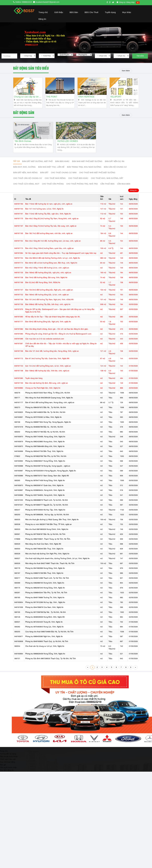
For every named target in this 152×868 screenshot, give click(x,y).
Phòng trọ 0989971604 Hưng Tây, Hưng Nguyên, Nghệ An (48, 428)
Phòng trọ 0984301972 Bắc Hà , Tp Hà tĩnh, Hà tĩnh (46, 414)
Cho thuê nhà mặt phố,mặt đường (97, 179)
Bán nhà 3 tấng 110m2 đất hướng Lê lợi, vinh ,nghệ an (47, 274)
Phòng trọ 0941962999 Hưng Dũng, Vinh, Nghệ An (45, 574)
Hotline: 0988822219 (24, 2)
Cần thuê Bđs (107, 190)
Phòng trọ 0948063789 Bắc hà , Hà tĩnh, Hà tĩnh (44, 433)
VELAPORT (115, 100)
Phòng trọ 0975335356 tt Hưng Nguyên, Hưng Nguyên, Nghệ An (51, 477)
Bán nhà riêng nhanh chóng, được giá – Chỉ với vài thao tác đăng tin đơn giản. (57, 335)
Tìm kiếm (140, 56)
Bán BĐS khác (62, 168)
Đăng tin (42, 19)
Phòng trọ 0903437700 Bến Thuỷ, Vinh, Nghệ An (44, 457)
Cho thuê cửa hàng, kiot (26, 190)
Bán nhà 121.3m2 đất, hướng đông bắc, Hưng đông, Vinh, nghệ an (52, 357)
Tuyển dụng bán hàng (34, 384)
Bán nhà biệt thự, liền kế (51, 173)
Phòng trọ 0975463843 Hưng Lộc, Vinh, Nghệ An (44, 633)
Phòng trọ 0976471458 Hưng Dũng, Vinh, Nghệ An (45, 487)
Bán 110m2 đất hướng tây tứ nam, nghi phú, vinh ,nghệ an (49, 210)
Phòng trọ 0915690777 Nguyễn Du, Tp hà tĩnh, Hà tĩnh (47, 511)
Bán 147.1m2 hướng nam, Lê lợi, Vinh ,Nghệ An (44, 215)
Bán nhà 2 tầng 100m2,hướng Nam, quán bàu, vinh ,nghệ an (49, 254)
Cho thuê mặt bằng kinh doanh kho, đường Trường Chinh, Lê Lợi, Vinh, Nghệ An (57, 565)
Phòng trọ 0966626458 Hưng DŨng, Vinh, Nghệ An (45, 660)
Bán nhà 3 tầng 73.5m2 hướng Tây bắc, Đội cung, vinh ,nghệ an (51, 232)
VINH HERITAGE (86, 100)
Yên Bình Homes (23, 148)
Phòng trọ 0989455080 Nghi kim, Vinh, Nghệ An (44, 643)
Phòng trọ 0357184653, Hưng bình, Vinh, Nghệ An (45, 501)
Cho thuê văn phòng (53, 190)
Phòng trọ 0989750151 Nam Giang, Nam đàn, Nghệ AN (47, 482)
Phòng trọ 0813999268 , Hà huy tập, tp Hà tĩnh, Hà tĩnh (47, 521)
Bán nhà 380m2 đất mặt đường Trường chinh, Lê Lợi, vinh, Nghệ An (53, 264)
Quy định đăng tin (7, 776)
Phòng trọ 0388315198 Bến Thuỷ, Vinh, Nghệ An (44, 579)
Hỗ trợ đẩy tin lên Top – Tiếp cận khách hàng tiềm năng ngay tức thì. (53, 323)
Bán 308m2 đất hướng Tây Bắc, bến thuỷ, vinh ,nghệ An (48, 311)
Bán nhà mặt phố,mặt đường (87, 168)
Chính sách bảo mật (8, 765)
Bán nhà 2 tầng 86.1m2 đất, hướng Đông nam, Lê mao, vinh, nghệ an (53, 247)
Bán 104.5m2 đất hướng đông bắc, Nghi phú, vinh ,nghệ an (49, 296)
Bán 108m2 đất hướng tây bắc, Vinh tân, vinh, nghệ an (47, 377)
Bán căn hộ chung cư (115, 173)
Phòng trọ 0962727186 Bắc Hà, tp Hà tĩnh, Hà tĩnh (45, 438)
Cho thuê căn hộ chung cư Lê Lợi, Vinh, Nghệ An (45, 652)
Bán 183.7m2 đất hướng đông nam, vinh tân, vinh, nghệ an (49, 240)
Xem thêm (124, 71)
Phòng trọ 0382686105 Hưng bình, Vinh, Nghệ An (45, 589)
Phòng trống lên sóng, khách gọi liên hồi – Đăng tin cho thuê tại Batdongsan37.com (58, 340)
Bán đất (44, 179)
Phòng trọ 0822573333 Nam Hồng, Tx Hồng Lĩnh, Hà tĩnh (48, 399)
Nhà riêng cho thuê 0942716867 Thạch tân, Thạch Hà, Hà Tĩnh (50, 570)
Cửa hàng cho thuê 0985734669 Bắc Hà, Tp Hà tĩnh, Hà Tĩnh (49, 638)
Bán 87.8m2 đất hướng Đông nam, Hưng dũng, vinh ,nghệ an (50, 409)
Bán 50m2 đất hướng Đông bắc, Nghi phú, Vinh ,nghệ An (48, 328)
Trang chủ (43, 12)
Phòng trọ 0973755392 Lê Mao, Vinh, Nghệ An (43, 423)
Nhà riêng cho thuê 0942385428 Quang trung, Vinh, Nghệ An (49, 404)
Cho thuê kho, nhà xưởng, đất (107, 185)
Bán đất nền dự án (115, 168)
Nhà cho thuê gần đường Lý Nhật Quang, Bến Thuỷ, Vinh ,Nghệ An (52, 526)
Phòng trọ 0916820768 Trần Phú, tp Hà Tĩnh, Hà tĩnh (46, 462)
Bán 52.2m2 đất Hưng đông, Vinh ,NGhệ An (43, 288)
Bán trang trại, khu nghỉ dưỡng (84, 173)
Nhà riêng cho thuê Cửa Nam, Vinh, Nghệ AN (43, 550)
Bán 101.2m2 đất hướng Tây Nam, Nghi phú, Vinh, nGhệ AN (49, 306)
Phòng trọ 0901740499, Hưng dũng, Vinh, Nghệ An (45, 443)
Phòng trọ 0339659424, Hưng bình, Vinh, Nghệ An (45, 496)
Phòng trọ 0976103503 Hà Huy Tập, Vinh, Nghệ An (45, 516)
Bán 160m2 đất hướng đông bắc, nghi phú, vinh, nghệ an (48, 279)
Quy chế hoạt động (7, 768)
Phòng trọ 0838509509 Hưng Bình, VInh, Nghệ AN (45, 623)
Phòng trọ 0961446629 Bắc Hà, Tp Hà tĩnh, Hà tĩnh (45, 418)
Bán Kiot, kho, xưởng (24, 173)
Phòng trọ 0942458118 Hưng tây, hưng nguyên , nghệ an (48, 472)
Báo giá (3, 771)
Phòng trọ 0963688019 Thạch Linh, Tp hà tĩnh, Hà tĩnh (47, 506)
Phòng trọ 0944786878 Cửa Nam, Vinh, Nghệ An (44, 613)
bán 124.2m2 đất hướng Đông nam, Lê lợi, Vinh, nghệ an (48, 372)
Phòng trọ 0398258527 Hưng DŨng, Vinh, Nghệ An (45, 467)
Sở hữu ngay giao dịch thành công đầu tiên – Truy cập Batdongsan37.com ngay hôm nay (61, 259)
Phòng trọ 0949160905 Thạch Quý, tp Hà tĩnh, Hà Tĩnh (47, 648)
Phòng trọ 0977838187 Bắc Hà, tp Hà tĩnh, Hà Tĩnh (45, 540)
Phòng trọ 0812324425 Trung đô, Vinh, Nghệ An (44, 628)
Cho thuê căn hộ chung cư (28, 185)
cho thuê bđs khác (78, 185)
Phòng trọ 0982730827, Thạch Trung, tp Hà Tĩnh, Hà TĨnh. (48, 545)
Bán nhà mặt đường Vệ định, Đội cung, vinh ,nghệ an (47, 389)
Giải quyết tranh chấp (8, 773)
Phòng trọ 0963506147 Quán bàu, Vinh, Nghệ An (44, 492)
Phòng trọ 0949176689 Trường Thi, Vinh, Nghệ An (45, 604)
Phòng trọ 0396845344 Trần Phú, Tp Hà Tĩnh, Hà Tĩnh (46, 599)
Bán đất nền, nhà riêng (25, 179)
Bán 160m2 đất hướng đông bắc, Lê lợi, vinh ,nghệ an (47, 301)
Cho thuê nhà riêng (55, 185)
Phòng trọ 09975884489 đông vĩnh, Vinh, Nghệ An (45, 453)
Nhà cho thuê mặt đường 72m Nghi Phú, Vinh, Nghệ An (47, 560)
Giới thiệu (59, 12)
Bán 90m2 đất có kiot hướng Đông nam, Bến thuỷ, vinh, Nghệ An (51, 269)
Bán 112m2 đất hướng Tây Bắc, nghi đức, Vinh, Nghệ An (48, 220)
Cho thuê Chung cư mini (64, 179)
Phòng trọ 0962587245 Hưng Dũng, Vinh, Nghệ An (45, 594)
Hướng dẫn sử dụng (8, 760)
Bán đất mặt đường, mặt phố (37, 168)
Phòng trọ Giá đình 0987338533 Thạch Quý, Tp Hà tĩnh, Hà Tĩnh (51, 665)
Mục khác (127, 12)
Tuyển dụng (110, 12)
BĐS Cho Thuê (92, 12)
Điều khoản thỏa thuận (9, 762)
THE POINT (51, 100)
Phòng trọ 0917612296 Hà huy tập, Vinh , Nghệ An (45, 608)
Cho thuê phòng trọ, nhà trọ (82, 190)
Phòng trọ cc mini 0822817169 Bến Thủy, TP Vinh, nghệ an (48, 530)
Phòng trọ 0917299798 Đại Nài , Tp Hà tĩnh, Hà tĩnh (46, 618)
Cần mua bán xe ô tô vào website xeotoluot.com (45, 345)
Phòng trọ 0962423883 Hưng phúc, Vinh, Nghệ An (45, 448)
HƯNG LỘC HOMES (68, 148)
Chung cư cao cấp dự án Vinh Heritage (27, 100)
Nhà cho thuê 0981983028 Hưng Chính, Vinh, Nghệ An (47, 535)
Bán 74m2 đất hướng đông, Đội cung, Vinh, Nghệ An (46, 284)
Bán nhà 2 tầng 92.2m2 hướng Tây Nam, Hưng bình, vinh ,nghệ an (52, 225)
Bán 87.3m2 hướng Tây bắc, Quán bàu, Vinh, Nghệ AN (47, 365)
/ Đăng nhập (130, 2)
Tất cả (16, 168)
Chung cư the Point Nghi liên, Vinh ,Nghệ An (43, 394)
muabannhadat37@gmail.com (48, 2)
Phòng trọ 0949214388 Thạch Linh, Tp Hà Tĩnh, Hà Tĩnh (47, 584)
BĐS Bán (74, 12)
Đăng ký (122, 2)
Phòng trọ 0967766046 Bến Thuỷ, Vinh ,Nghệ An (44, 555)
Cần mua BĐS (124, 190)
